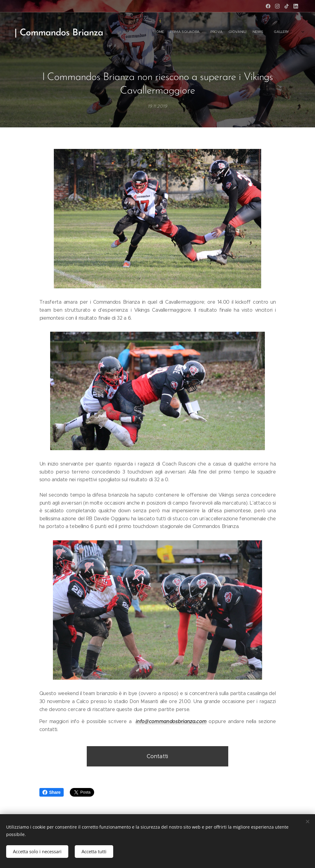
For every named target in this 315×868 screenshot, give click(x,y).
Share (52, 792)
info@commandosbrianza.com (171, 721)
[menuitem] (254, 32)
